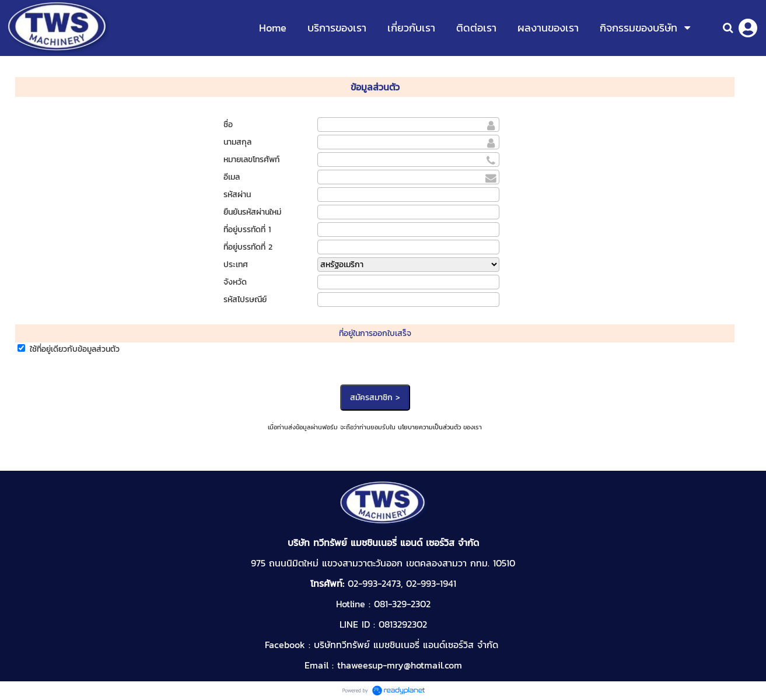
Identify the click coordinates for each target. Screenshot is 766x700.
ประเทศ (236, 265)
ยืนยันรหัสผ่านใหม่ (252, 212)
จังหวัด (235, 282)
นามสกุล (237, 142)
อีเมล (232, 177)
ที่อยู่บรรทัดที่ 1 (247, 230)
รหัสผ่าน (237, 195)
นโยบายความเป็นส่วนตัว (429, 427)
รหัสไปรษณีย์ (245, 300)
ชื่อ (228, 125)
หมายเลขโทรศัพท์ (251, 160)
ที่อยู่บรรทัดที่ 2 (248, 247)
